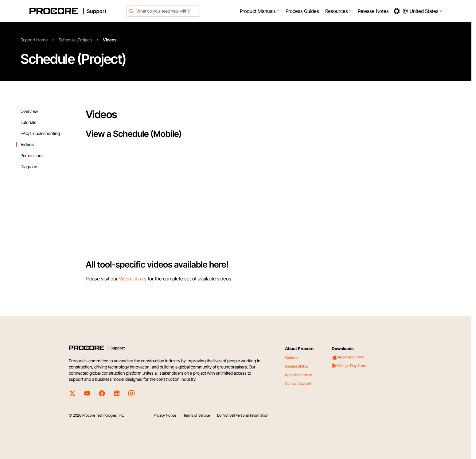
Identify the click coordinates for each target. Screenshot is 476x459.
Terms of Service (197, 415)
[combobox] (163, 11)
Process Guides (302, 11)
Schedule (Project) (75, 40)
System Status (297, 366)
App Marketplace (298, 375)
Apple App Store (348, 357)
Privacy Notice (165, 415)
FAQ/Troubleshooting (40, 133)
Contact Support (298, 383)
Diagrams (29, 166)
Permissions (32, 155)
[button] (260, 11)
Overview (29, 111)
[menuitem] (260, 11)
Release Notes (373, 11)
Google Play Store (349, 366)
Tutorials (28, 122)
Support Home (34, 40)
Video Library (133, 279)
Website (291, 358)
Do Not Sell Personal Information (243, 415)
